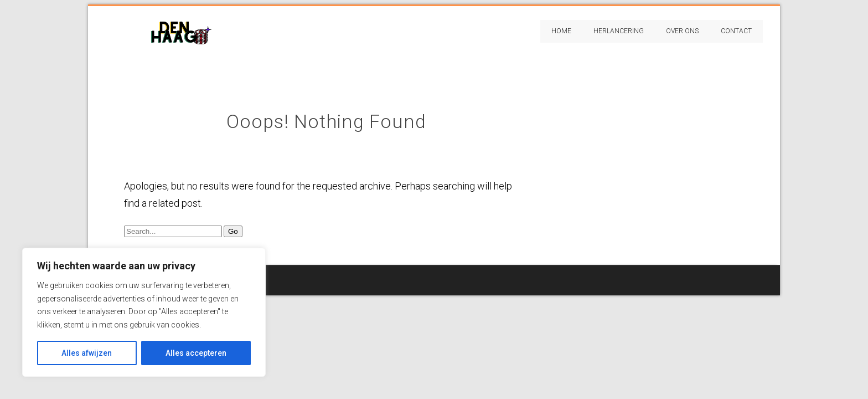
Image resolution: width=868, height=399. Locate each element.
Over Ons (682, 31)
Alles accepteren (196, 353)
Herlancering (619, 31)
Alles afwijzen (87, 353)
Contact (736, 31)
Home (561, 31)
